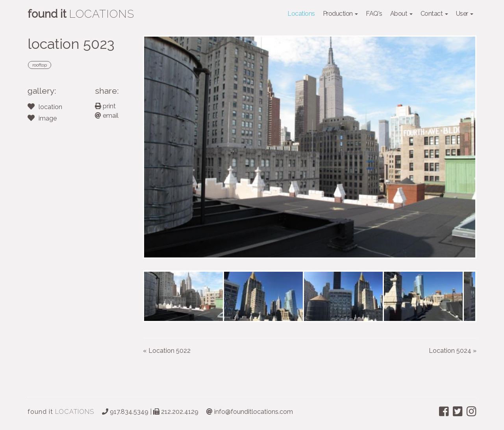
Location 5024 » (453, 351)
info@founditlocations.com (250, 412)
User (465, 14)
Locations (301, 14)
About (401, 14)
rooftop (40, 65)
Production (341, 14)
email (107, 116)
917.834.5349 (125, 412)
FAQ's (374, 14)
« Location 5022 (167, 351)
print (105, 106)
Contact (434, 14)
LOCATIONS (61, 412)
